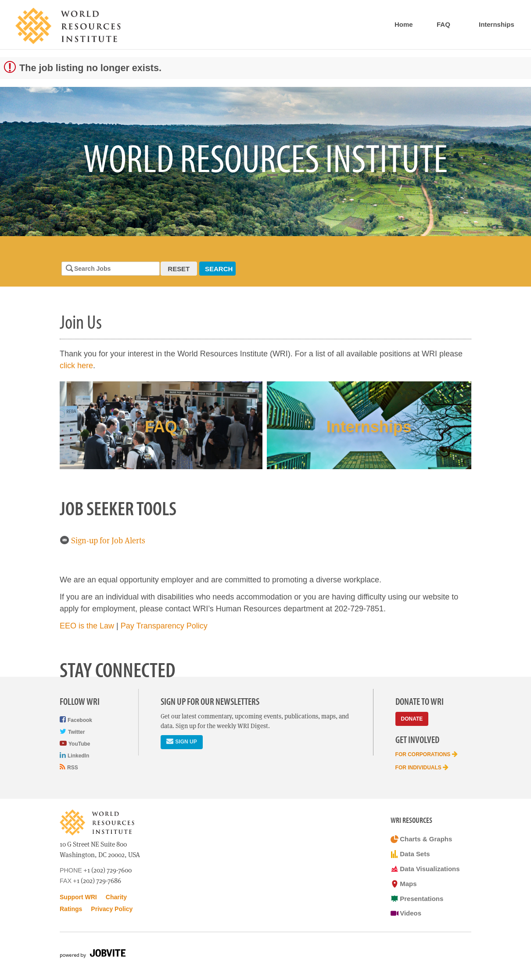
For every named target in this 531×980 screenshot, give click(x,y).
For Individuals (422, 767)
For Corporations (427, 754)
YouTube (75, 743)
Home (404, 24)
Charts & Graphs (422, 839)
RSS (69, 767)
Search (219, 269)
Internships (497, 24)
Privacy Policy (112, 909)
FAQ (443, 24)
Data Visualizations (425, 869)
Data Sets (410, 854)
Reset (179, 269)
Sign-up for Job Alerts (102, 540)
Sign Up (181, 741)
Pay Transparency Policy (164, 626)
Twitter (72, 731)
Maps (404, 884)
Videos (406, 913)
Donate (412, 719)
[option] (265, 162)
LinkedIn (74, 755)
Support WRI (78, 897)
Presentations (417, 899)
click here (76, 366)
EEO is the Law (87, 626)
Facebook (76, 720)
